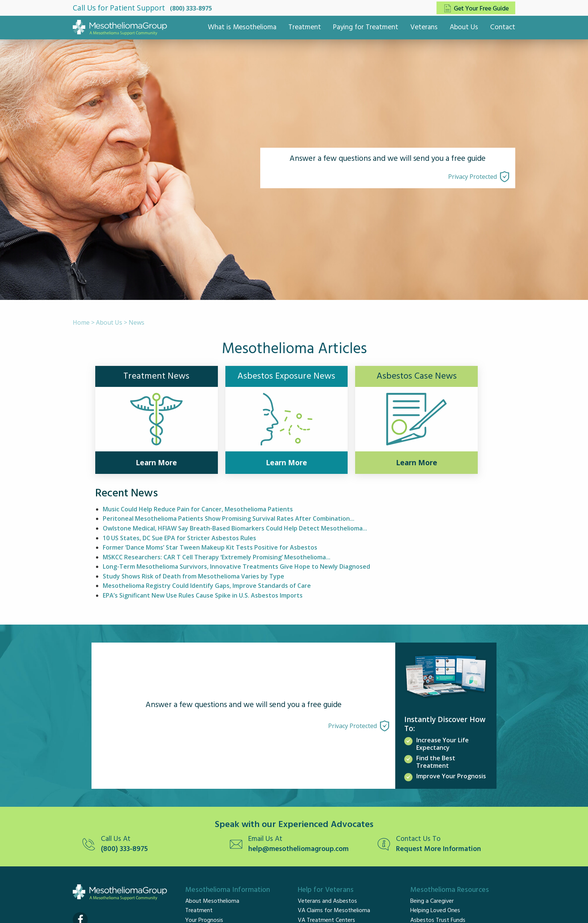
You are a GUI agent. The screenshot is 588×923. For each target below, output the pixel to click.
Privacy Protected (472, 177)
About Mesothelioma (212, 901)
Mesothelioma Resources (450, 890)
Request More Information (439, 849)
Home (81, 322)
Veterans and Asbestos (327, 901)
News (136, 322)
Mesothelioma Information (228, 890)
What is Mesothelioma (242, 27)
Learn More (156, 463)
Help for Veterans (326, 890)
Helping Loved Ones (435, 911)
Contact (503, 27)
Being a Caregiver (432, 901)
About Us (464, 27)
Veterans (424, 27)
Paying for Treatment (366, 27)
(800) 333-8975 (191, 8)
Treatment (305, 27)
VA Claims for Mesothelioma (334, 911)
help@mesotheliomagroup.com (298, 849)
